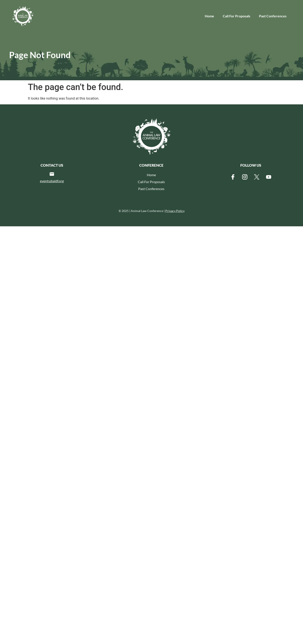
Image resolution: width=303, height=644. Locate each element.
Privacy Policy (175, 211)
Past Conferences (273, 16)
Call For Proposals (237, 16)
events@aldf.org (52, 181)
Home (209, 16)
